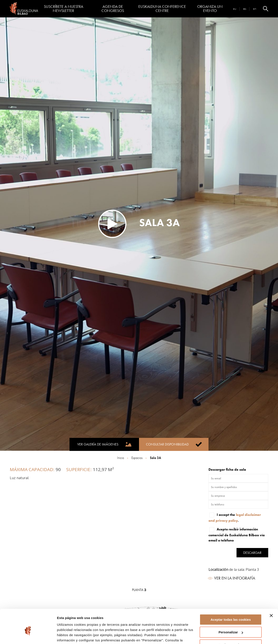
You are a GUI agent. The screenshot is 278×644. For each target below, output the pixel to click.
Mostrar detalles (70, 635)
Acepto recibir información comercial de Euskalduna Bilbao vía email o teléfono (237, 535)
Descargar (252, 553)
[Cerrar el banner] (271, 594)
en (255, 9)
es (245, 9)
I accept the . (235, 517)
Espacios (137, 458)
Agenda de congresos (113, 9)
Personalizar (231, 610)
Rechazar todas (231, 623)
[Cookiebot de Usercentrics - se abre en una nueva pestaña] (28, 636)
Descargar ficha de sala (227, 469)
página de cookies (72, 623)
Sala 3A (156, 458)
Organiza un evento (210, 9)
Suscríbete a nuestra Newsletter (64, 9)
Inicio (121, 458)
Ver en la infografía (232, 578)
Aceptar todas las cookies (231, 598)
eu (235, 9)
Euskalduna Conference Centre (162, 9)
